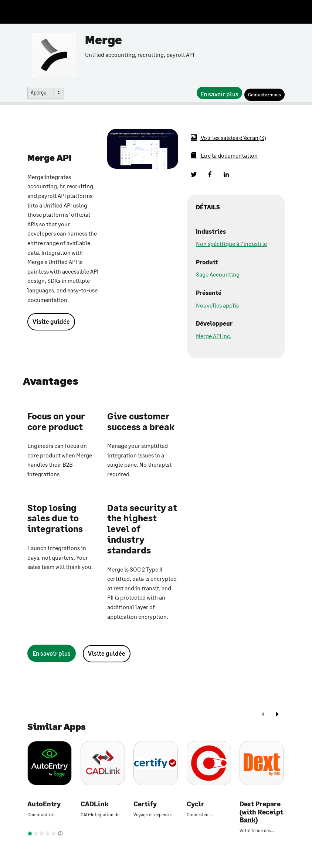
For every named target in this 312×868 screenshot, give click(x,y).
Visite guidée (51, 321)
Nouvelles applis (217, 305)
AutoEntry (44, 804)
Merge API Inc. (214, 336)
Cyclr (195, 804)
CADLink (94, 804)
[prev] (263, 715)
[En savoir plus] (219, 93)
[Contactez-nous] (264, 95)
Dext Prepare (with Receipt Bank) (261, 812)
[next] (277, 715)
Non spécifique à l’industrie (231, 243)
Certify (145, 804)
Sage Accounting (218, 274)
